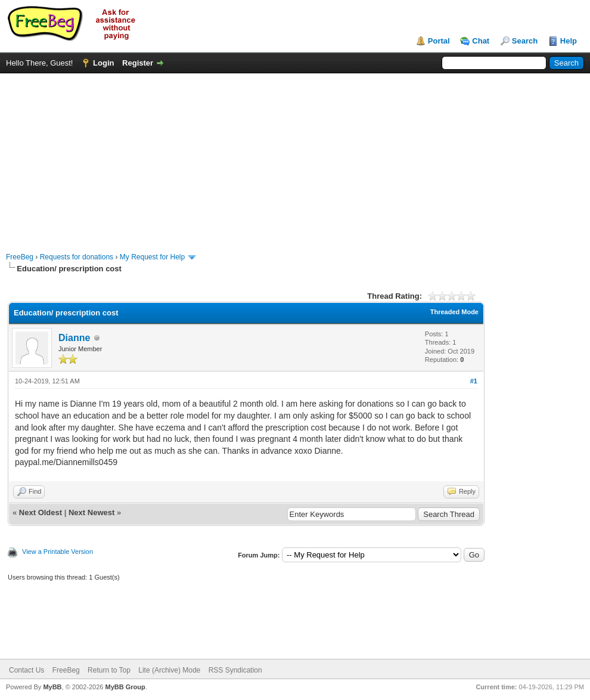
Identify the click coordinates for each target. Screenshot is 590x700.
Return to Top (109, 670)
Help (569, 41)
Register (138, 63)
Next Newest (91, 512)
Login (103, 63)
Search (525, 41)
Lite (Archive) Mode (169, 670)
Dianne (74, 338)
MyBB (52, 687)
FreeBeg (20, 257)
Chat (481, 41)
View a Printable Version (58, 552)
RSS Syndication (235, 670)
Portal (439, 41)
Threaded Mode (454, 312)
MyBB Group (125, 687)
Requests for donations (77, 257)
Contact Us (27, 670)
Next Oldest (41, 512)
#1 (474, 381)
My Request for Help (152, 257)
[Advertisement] (295, 157)
